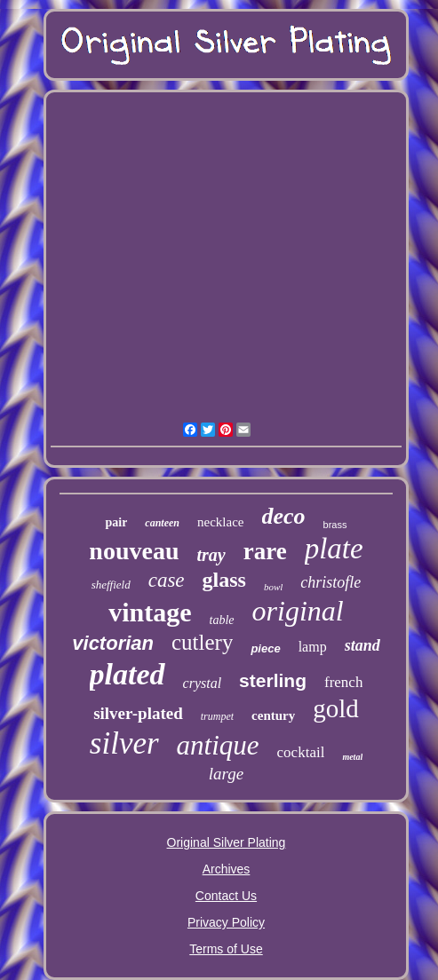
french (343, 682)
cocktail (301, 752)
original (298, 611)
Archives (227, 869)
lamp (313, 647)
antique (218, 745)
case (167, 580)
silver (124, 743)
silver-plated (138, 713)
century (273, 715)
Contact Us (226, 896)
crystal (203, 683)
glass (224, 580)
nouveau (134, 551)
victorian (113, 643)
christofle (330, 582)
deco (284, 516)
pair (116, 522)
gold (336, 708)
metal (352, 757)
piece (265, 648)
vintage (150, 612)
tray (211, 555)
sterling (273, 680)
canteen (162, 523)
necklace (220, 522)
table (222, 620)
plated (127, 674)
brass (335, 525)
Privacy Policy (226, 922)
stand (362, 645)
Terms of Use (226, 949)
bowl (273, 587)
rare (265, 551)
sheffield (111, 585)
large (226, 774)
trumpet (217, 716)
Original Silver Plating (227, 842)
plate (334, 549)
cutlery (202, 642)
